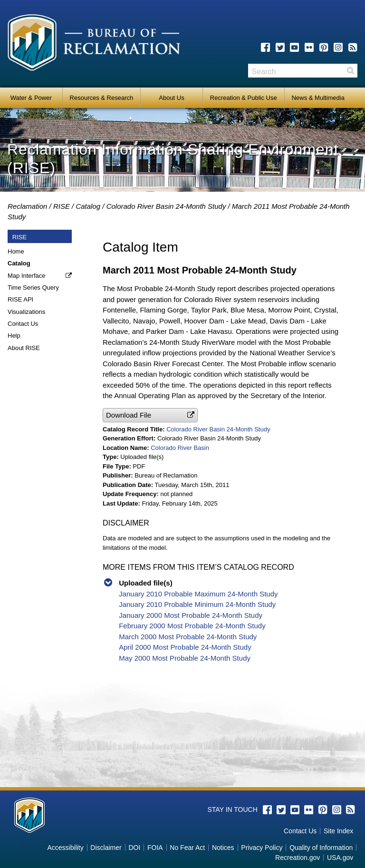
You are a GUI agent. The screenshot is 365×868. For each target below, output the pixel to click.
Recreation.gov (298, 858)
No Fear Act (187, 848)
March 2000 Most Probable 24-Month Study (188, 637)
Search (350, 71)
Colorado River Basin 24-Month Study (166, 206)
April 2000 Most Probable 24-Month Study (185, 647)
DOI (134, 848)
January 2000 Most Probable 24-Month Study (191, 615)
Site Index (338, 831)
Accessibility (65, 848)
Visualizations (26, 312)
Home (16, 251)
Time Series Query (33, 288)
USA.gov (340, 858)
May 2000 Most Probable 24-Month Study (185, 658)
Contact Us (23, 324)
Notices (223, 848)
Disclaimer (106, 848)
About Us (171, 98)
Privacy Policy (262, 848)
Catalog (88, 206)
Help (14, 336)
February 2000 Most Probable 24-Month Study (192, 626)
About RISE (24, 348)
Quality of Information (321, 848)
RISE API (20, 299)
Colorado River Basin (180, 448)
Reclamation (27, 206)
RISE (62, 206)
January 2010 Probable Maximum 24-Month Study (198, 594)
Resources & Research (102, 98)
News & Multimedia (318, 98)
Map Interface (27, 276)
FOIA (155, 848)
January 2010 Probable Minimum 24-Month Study (197, 604)
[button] (150, 415)
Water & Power (31, 98)
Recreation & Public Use (244, 98)
